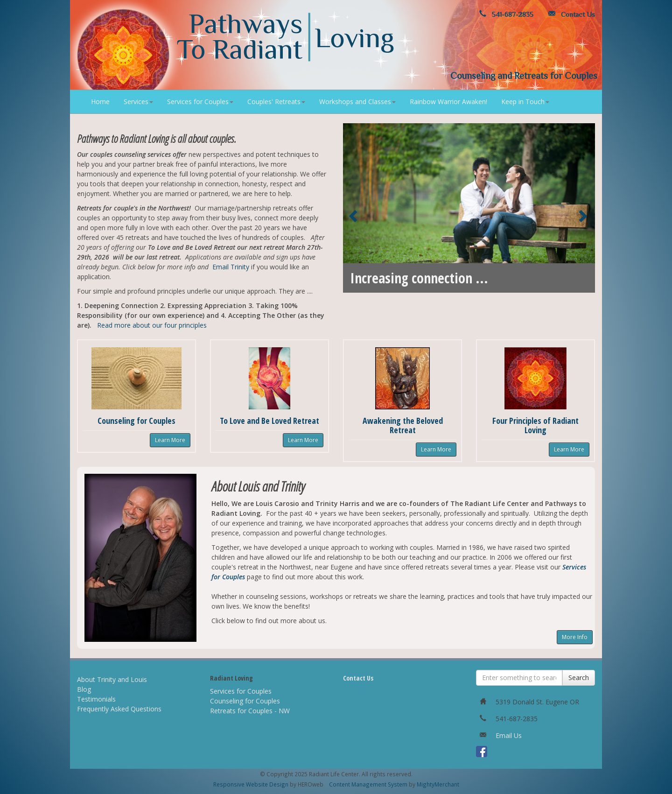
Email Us (509, 735)
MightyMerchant (438, 784)
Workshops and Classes (357, 102)
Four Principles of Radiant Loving (535, 425)
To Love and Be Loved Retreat (269, 421)
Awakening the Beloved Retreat (403, 425)
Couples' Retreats (276, 102)
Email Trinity (231, 267)
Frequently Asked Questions (119, 709)
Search (579, 678)
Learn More (170, 440)
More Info (575, 637)
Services (138, 102)
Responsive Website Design (251, 784)
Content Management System (368, 784)
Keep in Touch (525, 102)
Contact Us (570, 14)
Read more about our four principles (152, 325)
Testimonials (96, 699)
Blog (84, 689)
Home (100, 102)
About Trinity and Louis (112, 679)
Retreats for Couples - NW (250, 711)
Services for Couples (200, 102)
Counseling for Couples (136, 421)
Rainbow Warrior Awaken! (448, 102)
